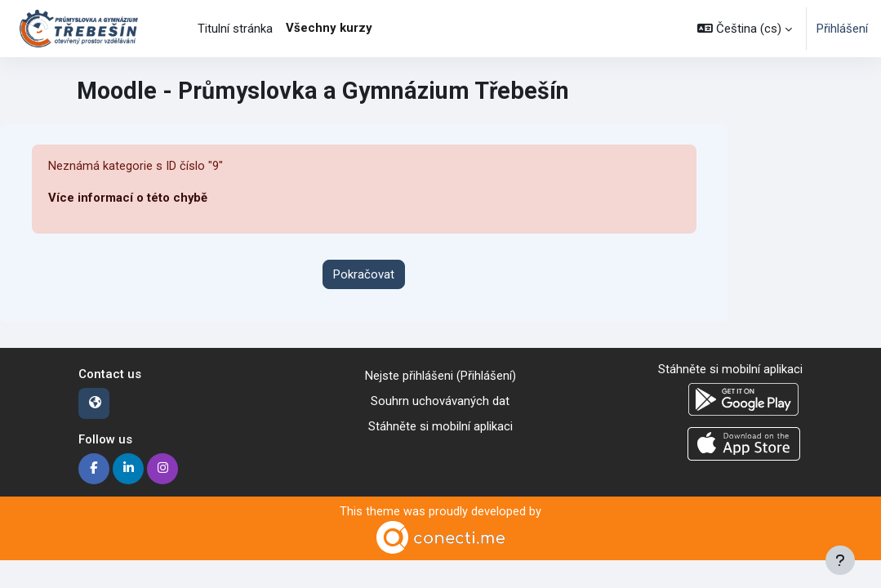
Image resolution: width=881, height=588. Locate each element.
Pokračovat (364, 274)
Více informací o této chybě (128, 198)
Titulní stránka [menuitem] (235, 29)
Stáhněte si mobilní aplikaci (440, 425)
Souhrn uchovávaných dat (440, 401)
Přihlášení (842, 29)
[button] (745, 29)
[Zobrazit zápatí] (840, 560)
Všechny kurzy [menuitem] (329, 28)
